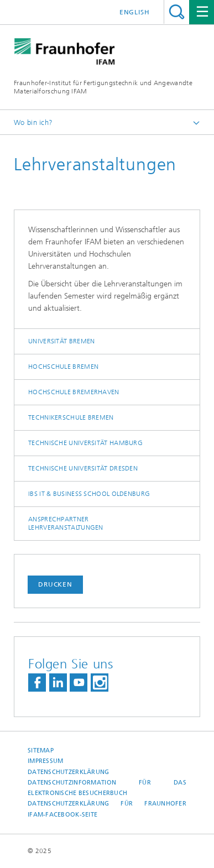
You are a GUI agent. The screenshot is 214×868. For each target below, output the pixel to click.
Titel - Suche (177, 12)
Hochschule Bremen (63, 367)
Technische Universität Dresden (83, 468)
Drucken (55, 584)
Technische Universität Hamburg (85, 443)
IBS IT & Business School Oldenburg (89, 494)
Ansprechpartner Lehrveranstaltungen (66, 523)
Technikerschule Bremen (71, 417)
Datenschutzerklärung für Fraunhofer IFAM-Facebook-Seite (107, 809)
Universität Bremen (61, 341)
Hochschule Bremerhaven (74, 392)
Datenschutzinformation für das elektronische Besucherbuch (107, 788)
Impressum (45, 761)
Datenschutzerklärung (69, 772)
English (135, 12)
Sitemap (41, 751)
